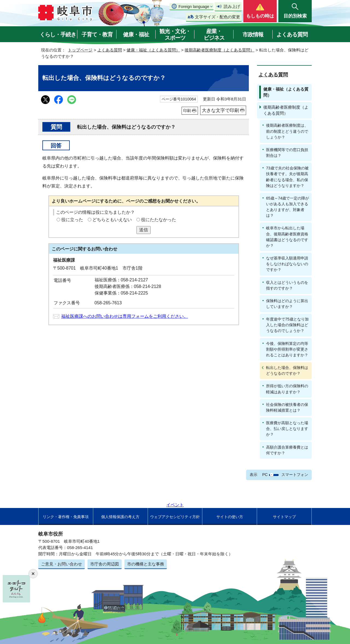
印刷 (187, 111)
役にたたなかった (159, 220)
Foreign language (194, 7)
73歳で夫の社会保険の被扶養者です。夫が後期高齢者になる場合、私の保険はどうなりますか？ (287, 177)
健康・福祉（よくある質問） (153, 50)
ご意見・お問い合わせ (62, 564)
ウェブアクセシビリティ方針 (175, 517)
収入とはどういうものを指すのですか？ (287, 285)
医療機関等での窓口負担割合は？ (287, 153)
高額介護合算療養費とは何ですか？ (287, 450)
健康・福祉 (136, 34)
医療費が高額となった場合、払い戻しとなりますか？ (287, 429)
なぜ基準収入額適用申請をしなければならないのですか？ (287, 264)
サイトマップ (284, 517)
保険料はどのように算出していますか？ (287, 304)
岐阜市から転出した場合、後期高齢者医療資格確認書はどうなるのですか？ (287, 237)
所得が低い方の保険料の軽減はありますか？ (287, 389)
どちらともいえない (112, 220)
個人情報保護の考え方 (120, 517)
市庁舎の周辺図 (105, 564)
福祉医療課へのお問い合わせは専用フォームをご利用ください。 (125, 316)
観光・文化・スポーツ (175, 34)
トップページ (80, 50)
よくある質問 (292, 34)
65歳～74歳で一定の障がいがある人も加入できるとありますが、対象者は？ (288, 207)
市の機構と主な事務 (146, 564)
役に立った (72, 220)
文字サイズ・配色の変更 (218, 17)
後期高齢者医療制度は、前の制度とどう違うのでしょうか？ (287, 131)
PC (265, 475)
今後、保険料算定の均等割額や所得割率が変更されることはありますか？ (287, 349)
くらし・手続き (58, 34)
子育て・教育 (97, 34)
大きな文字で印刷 (220, 110)
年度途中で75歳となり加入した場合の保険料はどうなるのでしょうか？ (287, 325)
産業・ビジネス (214, 34)
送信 (144, 230)
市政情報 (253, 34)
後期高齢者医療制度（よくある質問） (219, 50)
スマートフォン (295, 475)
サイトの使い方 (230, 517)
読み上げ (232, 6)
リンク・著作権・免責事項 (66, 517)
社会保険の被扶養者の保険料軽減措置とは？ (287, 407)
